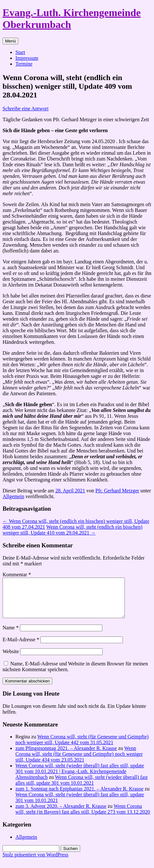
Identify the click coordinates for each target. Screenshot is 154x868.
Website (11, 659)
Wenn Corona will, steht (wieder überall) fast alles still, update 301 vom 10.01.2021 (81, 788)
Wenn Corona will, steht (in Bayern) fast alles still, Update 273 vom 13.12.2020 (83, 817)
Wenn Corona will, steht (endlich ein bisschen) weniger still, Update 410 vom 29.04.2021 (73, 530)
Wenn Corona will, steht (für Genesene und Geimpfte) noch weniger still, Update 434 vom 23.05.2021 (79, 762)
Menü (10, 41)
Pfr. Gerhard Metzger (117, 491)
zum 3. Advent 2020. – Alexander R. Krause (61, 814)
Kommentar (17, 575)
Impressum (27, 58)
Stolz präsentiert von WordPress (35, 862)
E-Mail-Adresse (21, 647)
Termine (24, 64)
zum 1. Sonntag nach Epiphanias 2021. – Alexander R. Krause (79, 796)
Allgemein (13, 496)
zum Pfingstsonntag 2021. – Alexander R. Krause (66, 756)
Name (11, 635)
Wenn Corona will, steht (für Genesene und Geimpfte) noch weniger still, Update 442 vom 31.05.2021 (82, 747)
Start (20, 52)
